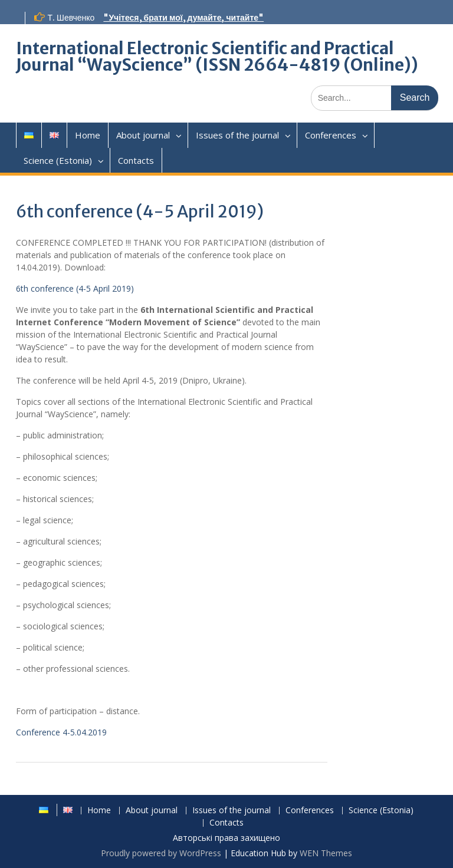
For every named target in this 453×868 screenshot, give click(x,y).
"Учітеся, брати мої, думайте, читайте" (183, 18)
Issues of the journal (237, 135)
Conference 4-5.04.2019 (61, 732)
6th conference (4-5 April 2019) (75, 288)
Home (88, 135)
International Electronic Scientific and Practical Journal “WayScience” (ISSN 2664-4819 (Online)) (217, 57)
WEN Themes (326, 853)
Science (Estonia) (58, 160)
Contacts (136, 160)
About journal (143, 135)
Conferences (331, 135)
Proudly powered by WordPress (161, 853)
